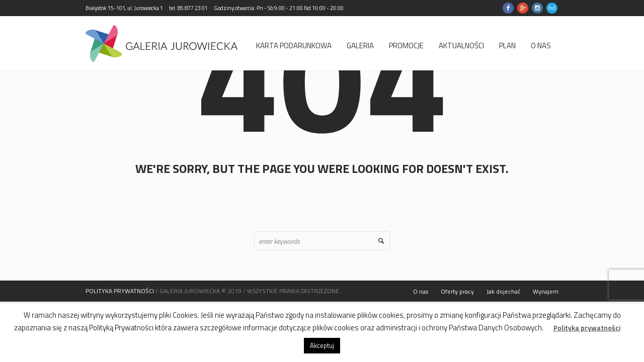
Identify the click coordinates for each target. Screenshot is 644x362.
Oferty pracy (457, 291)
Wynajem (546, 291)
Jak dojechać (503, 291)
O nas (421, 291)
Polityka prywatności (587, 328)
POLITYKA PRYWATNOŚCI (120, 291)
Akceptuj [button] (322, 345)
